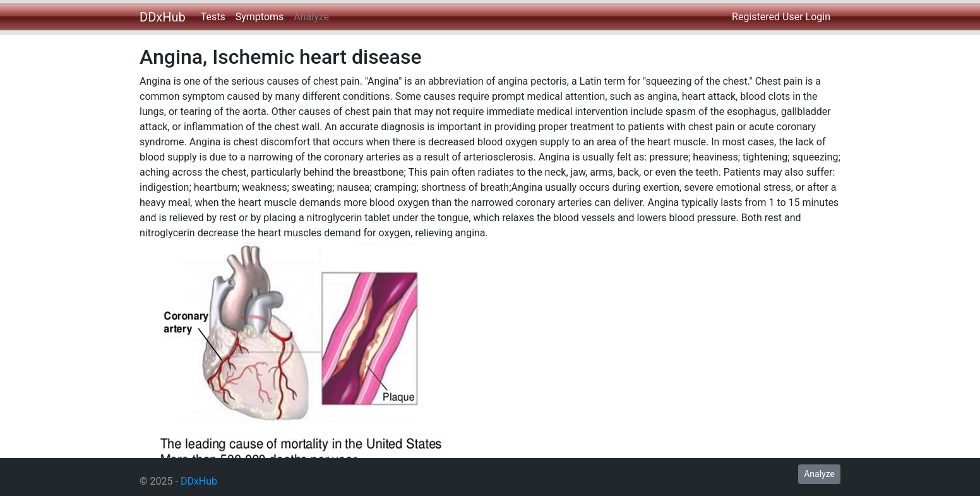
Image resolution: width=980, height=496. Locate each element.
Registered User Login (781, 17)
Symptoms (260, 17)
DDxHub (163, 17)
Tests (213, 17)
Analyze (311, 17)
